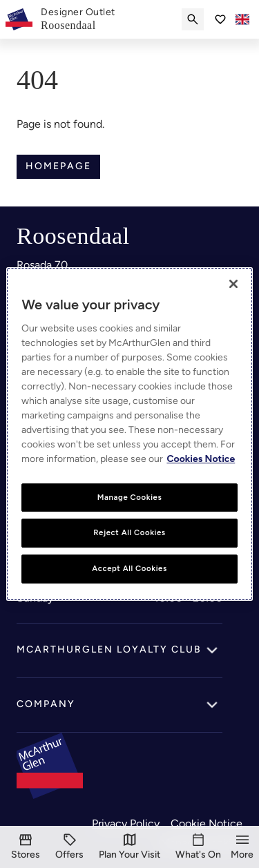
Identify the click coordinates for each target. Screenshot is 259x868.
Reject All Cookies (129, 533)
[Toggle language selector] (242, 19)
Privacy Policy (126, 823)
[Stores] (26, 847)
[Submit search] (193, 19)
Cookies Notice (201, 459)
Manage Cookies (130, 497)
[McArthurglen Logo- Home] (19, 19)
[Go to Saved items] (220, 19)
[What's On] (198, 847)
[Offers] (69, 847)
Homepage (58, 166)
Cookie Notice (207, 823)
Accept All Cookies (129, 568)
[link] (78, 19)
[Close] (233, 284)
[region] (129, 434)
